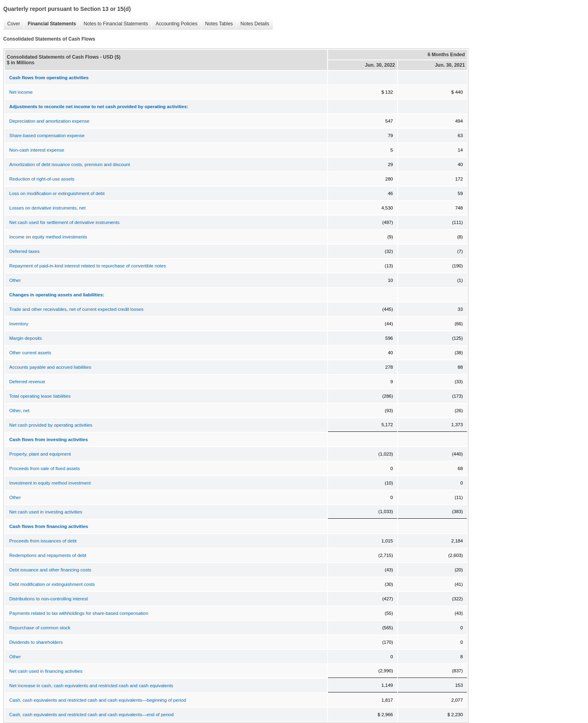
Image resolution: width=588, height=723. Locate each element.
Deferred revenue (27, 382)
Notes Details (255, 24)
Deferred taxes (24, 251)
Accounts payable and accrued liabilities (50, 367)
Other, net (19, 411)
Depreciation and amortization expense (49, 121)
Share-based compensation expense (47, 136)
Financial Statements (52, 24)
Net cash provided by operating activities (51, 425)
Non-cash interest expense (37, 150)
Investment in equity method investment (50, 483)
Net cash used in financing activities (46, 671)
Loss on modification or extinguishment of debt (57, 193)
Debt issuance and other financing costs (50, 570)
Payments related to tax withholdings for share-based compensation (79, 613)
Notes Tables (219, 24)
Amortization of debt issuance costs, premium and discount (70, 164)
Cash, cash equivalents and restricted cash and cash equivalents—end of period (91, 715)
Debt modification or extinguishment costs (52, 584)
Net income (21, 92)
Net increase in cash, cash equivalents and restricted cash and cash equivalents (91, 686)
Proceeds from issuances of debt (43, 541)
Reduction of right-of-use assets (42, 179)
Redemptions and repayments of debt (48, 555)
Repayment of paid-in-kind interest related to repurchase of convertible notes (88, 266)
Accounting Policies (176, 24)
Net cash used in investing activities (46, 512)
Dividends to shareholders (36, 642)
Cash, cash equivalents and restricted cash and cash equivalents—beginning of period (98, 700)
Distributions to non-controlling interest (49, 599)
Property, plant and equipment (40, 454)
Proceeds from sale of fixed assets (45, 468)
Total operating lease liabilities (40, 396)
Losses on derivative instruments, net (47, 208)
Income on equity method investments (48, 237)
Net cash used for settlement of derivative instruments (64, 222)
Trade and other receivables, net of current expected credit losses (76, 309)
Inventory (19, 324)
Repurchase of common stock (40, 628)
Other (15, 280)
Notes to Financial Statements (116, 24)
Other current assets (30, 353)
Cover (14, 24)
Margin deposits (26, 338)
